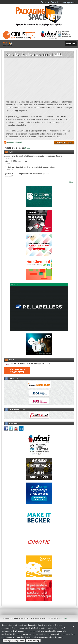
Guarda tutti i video (64, 143)
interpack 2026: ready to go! (16, 162)
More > (72, 182)
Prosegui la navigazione (14, 640)
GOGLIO (27, 148)
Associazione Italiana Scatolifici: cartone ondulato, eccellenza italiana (33, 156)
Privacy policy (63, 618)
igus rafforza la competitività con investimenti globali (27, 175)
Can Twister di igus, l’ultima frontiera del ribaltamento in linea (30, 168)
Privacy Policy (33, 640)
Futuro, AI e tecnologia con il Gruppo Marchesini (27, 363)
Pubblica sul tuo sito (15, 142)
